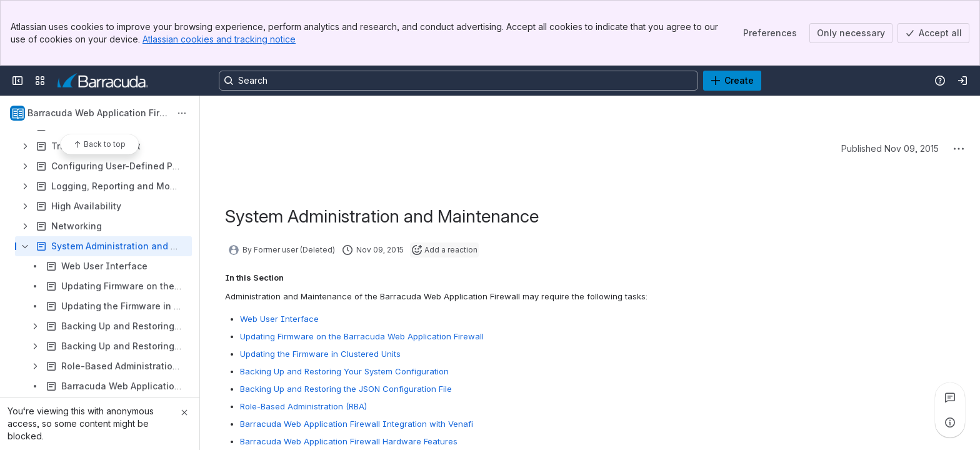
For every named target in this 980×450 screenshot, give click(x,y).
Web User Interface (279, 319)
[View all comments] (950, 397)
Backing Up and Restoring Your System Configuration (344, 371)
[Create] (732, 81)
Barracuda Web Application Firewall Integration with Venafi (357, 424)
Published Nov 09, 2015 (890, 148)
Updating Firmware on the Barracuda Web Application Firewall (362, 336)
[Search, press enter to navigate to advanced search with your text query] (458, 81)
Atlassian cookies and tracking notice (219, 39)
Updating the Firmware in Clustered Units (320, 354)
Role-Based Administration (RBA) (303, 406)
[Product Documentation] (103, 81)
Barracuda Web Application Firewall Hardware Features (349, 441)
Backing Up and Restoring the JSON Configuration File (346, 389)
